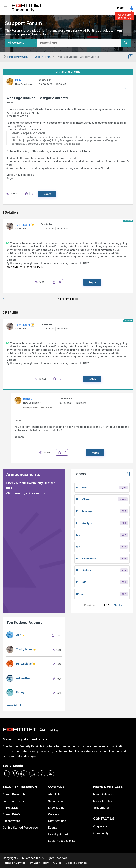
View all (12, 705)
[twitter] (15, 774)
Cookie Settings (76, 863)
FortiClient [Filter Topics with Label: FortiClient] (83, 499)
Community (101, 833)
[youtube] (24, 774)
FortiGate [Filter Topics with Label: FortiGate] (82, 488)
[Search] (126, 43)
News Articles (103, 801)
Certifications (57, 821)
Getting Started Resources (20, 828)
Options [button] (133, 57)
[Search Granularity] (21, 43)
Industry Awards (59, 834)
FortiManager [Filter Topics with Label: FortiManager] (85, 511)
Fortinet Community (27, 8)
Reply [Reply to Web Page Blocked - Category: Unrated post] (47, 194)
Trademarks (101, 808)
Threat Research (14, 794)
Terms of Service (14, 863)
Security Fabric (58, 801)
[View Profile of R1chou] (20, 80)
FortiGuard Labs (13, 801)
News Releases (104, 794)
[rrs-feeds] (50, 774)
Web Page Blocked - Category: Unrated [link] (78, 57)
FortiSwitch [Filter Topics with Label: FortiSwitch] (84, 570)
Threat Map (10, 808)
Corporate (100, 826)
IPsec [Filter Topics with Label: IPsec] (80, 594)
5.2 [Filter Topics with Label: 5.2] (78, 535)
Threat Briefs (11, 814)
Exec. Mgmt (56, 808)
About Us (54, 794)
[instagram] (42, 774)
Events (53, 828)
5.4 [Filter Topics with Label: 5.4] (78, 547)
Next (117, 605)
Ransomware (11, 821)
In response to (38, 407)
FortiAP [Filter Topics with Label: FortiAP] (81, 582)
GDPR (57, 863)
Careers (53, 814)
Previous (90, 605)
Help (120, 8)
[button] (27, 194)
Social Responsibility (62, 841)
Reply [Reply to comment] (92, 282)
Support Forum (43, 57)
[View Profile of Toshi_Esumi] (23, 225)
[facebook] (6, 774)
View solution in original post (25, 267)
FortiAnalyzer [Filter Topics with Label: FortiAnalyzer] (85, 523)
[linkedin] (33, 774)
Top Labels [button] (126, 475)
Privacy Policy (39, 863)
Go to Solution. (72, 72)
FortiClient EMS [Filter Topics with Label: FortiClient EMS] (86, 559)
